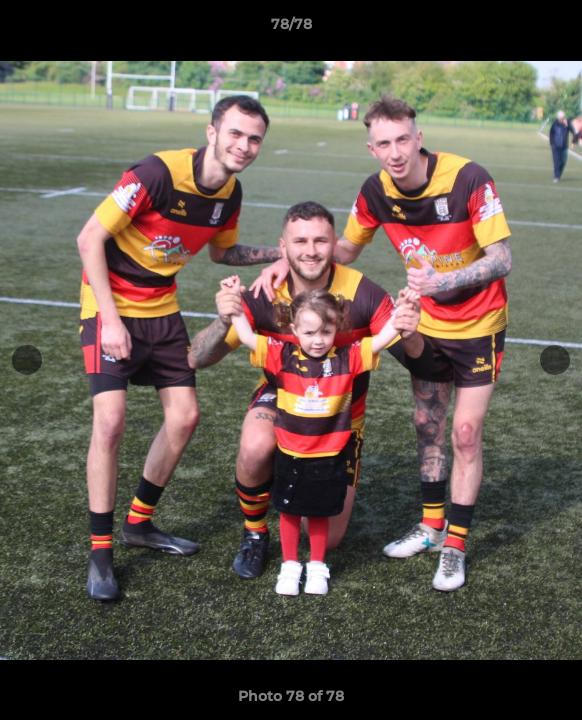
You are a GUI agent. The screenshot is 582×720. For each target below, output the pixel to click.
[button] (558, 29)
